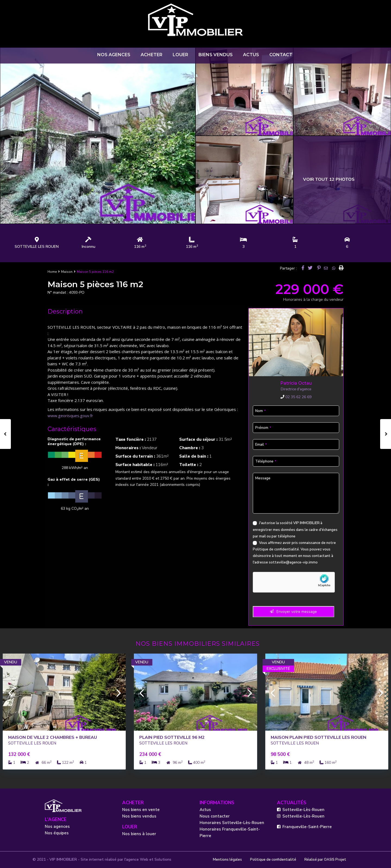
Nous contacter (215, 816)
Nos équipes (57, 833)
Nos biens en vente (141, 810)
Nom (260, 411)
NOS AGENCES (114, 55)
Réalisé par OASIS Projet (325, 860)
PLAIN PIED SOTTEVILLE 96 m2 (172, 737)
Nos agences (57, 826)
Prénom (263, 428)
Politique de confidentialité (276, 549)
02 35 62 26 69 (296, 397)
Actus (205, 810)
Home (52, 272)
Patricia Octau (296, 383)
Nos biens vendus (139, 816)
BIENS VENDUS (216, 55)
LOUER (180, 55)
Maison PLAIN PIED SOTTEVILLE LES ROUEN (319, 737)
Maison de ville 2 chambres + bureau (53, 737)
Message (263, 478)
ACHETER (152, 55)
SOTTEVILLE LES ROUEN (37, 247)
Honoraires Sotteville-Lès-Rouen (232, 823)
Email (261, 445)
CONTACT (281, 55)
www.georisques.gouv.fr (70, 416)
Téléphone (266, 461)
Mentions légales (227, 860)
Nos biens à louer (139, 834)
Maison (67, 272)
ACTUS (251, 55)
